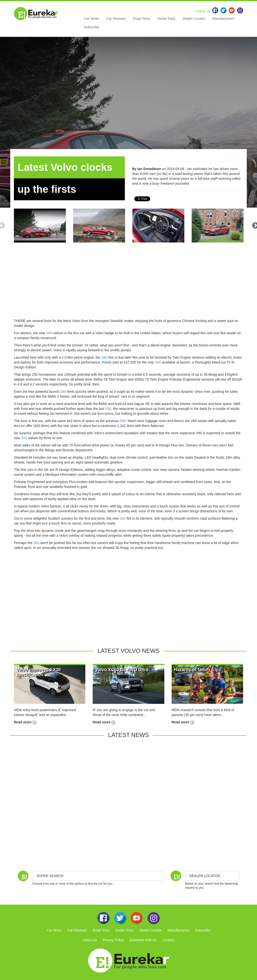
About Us (90, 940)
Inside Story (166, 19)
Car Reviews (116, 19)
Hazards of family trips (198, 670)
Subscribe (92, 27)
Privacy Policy (113, 940)
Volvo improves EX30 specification (39, 672)
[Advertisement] (128, 284)
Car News (92, 19)
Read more (25, 722)
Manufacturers (223, 19)
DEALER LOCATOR (205, 876)
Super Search (50, 876)
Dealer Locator (194, 19)
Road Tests (141, 19)
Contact (168, 940)
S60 (49, 333)
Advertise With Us (143, 940)
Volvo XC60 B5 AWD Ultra (122, 670)
